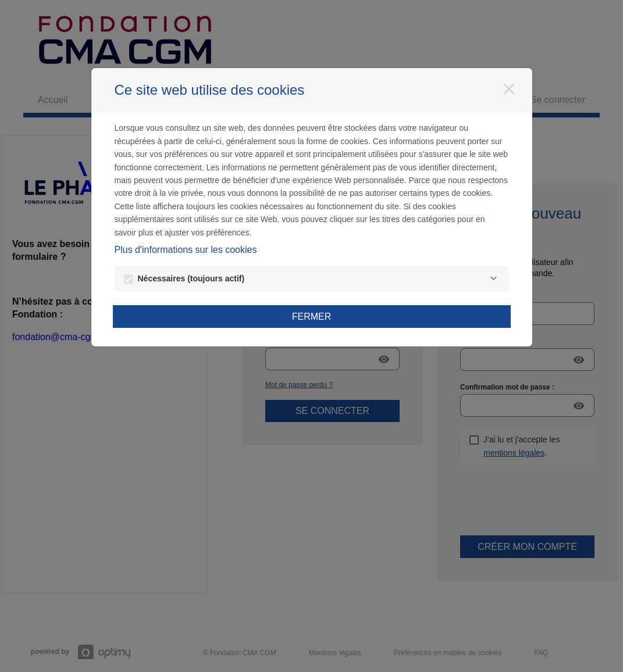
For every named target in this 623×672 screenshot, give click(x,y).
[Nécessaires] (494, 278)
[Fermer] (509, 89)
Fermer (312, 317)
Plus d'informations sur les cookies (186, 250)
